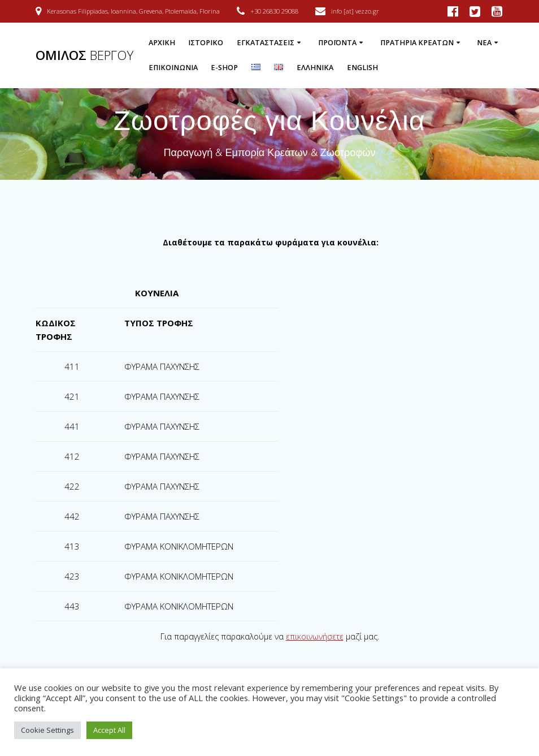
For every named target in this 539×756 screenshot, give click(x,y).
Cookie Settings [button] (47, 730)
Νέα (484, 43)
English (362, 68)
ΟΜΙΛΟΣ (84, 55)
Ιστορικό (206, 43)
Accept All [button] (109, 730)
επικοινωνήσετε (315, 636)
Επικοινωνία (173, 68)
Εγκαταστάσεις (266, 43)
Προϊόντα (337, 43)
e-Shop (224, 68)
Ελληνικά (315, 68)
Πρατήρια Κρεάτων (417, 43)
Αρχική (162, 43)
